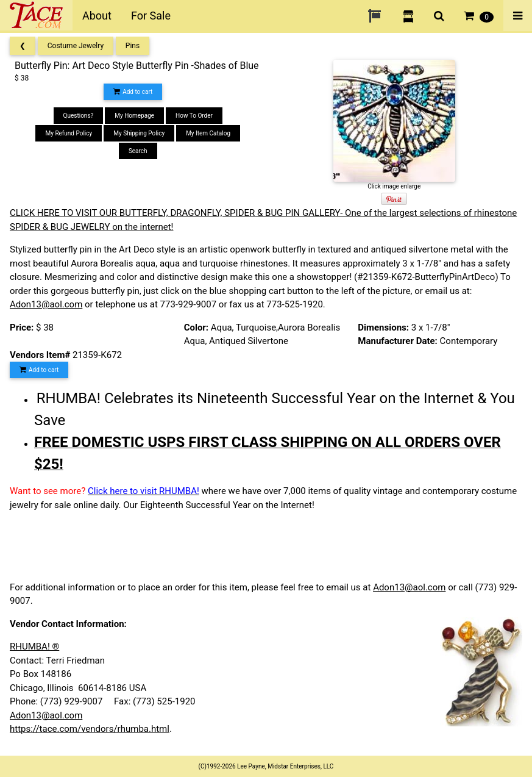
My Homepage (134, 116)
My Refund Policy (69, 133)
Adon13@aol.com (46, 304)
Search (138, 151)
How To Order (194, 116)
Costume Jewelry (76, 46)
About (97, 16)
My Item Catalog (208, 133)
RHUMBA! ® (34, 646)
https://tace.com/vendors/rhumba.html (90, 729)
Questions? (79, 116)
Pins (133, 46)
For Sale (151, 16)
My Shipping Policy (139, 133)
